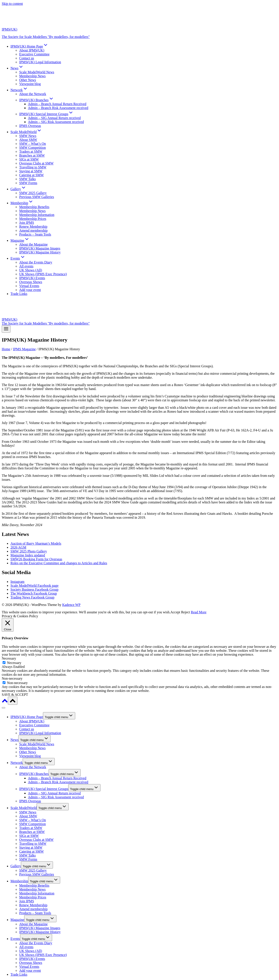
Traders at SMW (31, 151)
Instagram (17, 582)
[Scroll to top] (5, 702)
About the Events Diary (36, 262)
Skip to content (12, 4)
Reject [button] (186, 612)
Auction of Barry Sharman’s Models (36, 543)
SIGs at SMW (29, 159)
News (14, 740)
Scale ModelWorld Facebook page (34, 586)
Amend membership (33, 230)
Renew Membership (33, 227)
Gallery (16, 866)
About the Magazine (33, 244)
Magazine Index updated (28, 555)
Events (15, 939)
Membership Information (37, 215)
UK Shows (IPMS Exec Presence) (43, 274)
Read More (199, 612)
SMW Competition (32, 148)
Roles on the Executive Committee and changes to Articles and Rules (59, 563)
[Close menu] (3, 708)
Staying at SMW (31, 171)
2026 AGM (18, 547)
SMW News (28, 136)
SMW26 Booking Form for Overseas (36, 559)
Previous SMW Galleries (37, 197)
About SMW (28, 140)
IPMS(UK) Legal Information (40, 62)
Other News (28, 80)
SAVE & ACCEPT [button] (15, 695)
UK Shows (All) (31, 270)
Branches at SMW (32, 155)
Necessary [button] (9, 658)
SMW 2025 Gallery (33, 193)
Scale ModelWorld (24, 808)
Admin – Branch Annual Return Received (57, 104)
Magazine (17, 920)
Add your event (30, 290)
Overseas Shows (31, 282)
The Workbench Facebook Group (34, 593)
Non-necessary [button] (12, 678)
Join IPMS (27, 223)
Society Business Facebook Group (34, 589)
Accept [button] (175, 612)
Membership (19, 881)
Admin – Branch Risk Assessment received (58, 108)
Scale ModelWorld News (37, 72)
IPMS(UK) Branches (34, 774)
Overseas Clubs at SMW (36, 163)
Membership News (32, 76)
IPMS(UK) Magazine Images (40, 248)
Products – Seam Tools (35, 234)
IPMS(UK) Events (32, 278)
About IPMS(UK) (32, 50)
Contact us (27, 58)
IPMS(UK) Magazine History (40, 252)
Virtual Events (29, 286)
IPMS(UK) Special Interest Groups (44, 789)
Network (17, 763)
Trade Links (19, 294)
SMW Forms (28, 183)
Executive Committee (34, 54)
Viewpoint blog (30, 84)
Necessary (14, 663)
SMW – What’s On (33, 144)
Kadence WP (71, 605)
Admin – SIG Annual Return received (54, 118)
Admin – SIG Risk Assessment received (56, 122)
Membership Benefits (34, 207)
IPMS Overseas (30, 126)
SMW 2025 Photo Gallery (29, 551)
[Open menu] (6, 329)
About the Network (33, 94)
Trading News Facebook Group (32, 597)
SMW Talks (27, 179)
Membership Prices (33, 219)
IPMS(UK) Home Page (27, 717)
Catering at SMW (31, 175)
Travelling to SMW (33, 167)
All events (26, 266)
